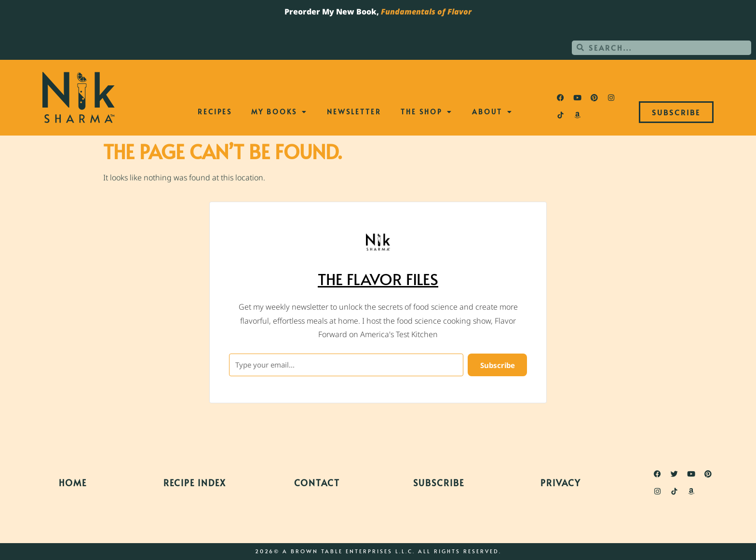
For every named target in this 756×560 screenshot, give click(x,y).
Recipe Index (195, 483)
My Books (279, 112)
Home (73, 483)
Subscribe (439, 483)
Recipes (215, 112)
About (493, 112)
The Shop (427, 112)
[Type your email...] (346, 365)
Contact (317, 483)
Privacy (561, 483)
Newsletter (354, 112)
